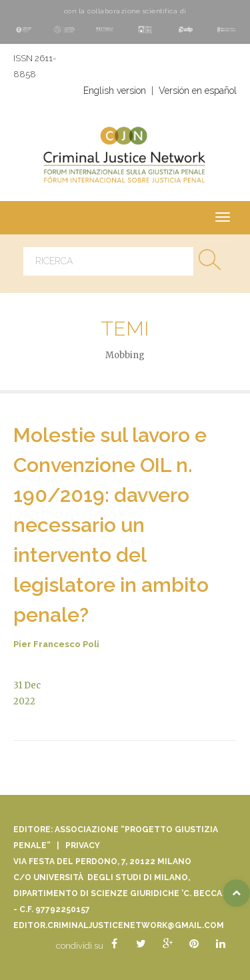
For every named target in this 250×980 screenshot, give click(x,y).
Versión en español (198, 91)
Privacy (83, 846)
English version (115, 91)
